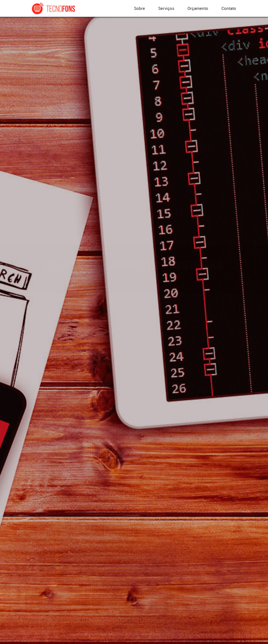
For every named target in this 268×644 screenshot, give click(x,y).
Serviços (166, 8)
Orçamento (198, 8)
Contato (229, 8)
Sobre (139, 8)
